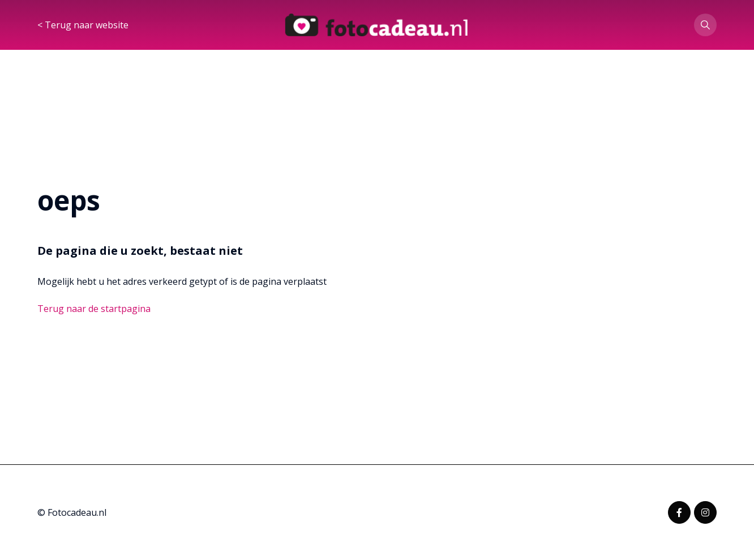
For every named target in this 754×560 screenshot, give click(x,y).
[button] (705, 25)
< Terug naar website (83, 25)
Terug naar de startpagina (94, 309)
